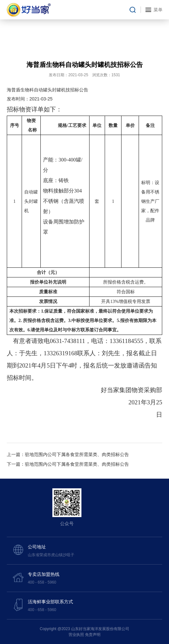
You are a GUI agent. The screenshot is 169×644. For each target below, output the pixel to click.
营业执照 (76, 635)
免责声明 (93, 635)
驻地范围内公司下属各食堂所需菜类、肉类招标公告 (77, 454)
